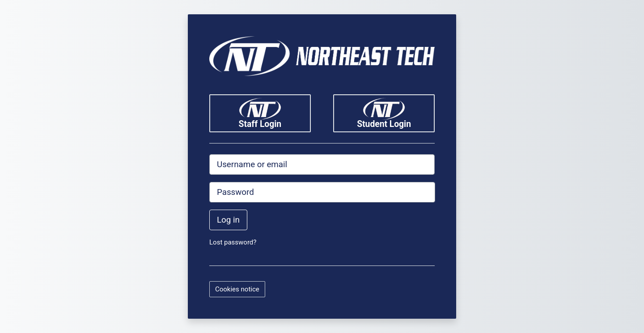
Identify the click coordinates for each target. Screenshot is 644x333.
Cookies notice (237, 289)
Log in (228, 220)
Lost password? (233, 242)
